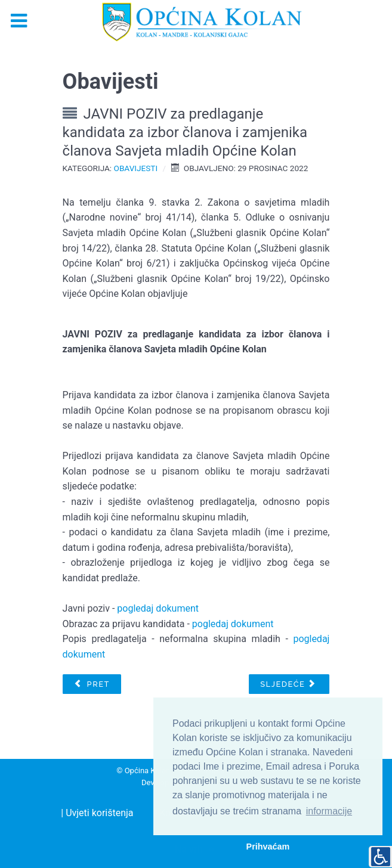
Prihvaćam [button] (268, 847)
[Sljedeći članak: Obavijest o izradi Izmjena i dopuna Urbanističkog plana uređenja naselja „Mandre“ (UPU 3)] (289, 684)
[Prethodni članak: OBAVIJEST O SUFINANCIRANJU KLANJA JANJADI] (92, 684)
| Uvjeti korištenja (97, 813)
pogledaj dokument (158, 608)
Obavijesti (136, 168)
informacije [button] (329, 811)
